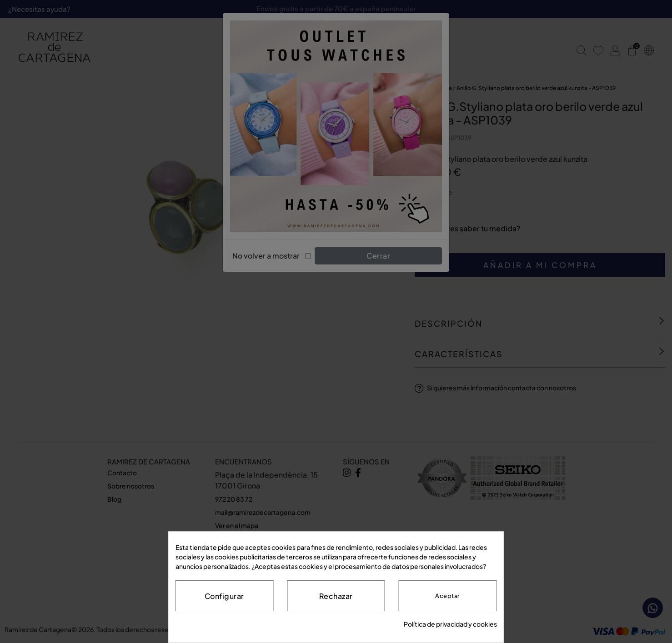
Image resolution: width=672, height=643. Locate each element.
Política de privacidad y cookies (450, 624)
